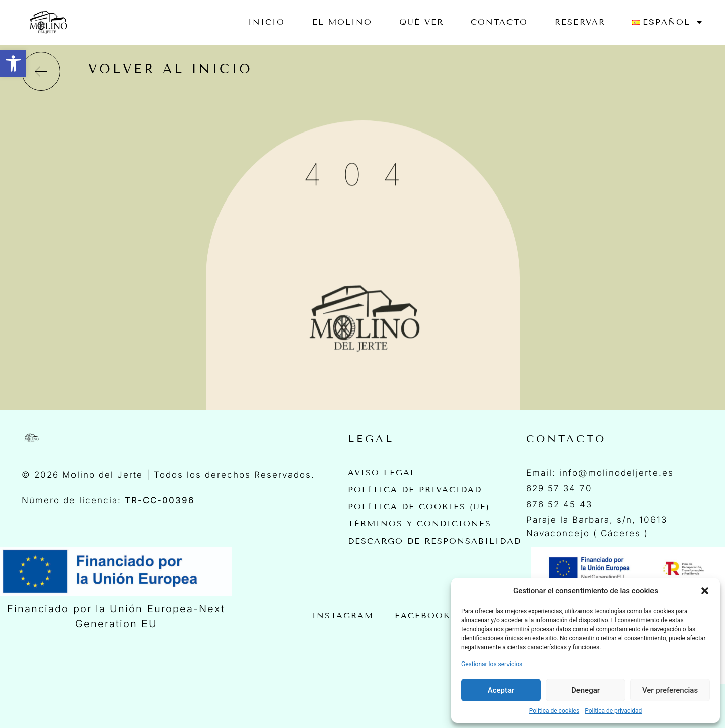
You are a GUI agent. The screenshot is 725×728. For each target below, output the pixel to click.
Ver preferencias (670, 690)
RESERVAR (580, 22)
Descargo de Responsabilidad (434, 541)
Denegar (586, 690)
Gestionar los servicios (492, 664)
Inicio (267, 22)
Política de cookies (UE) (419, 507)
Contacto (499, 22)
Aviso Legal (382, 472)
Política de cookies (555, 711)
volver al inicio (170, 69)
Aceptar (501, 690)
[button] (13, 63)
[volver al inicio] (41, 71)
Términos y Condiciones (420, 524)
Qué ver (421, 22)
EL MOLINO (342, 22)
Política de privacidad (613, 711)
